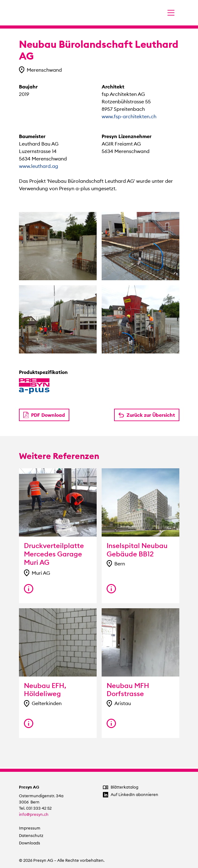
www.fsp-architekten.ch (129, 116)
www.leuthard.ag (39, 166)
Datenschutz (31, 836)
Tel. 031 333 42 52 (35, 808)
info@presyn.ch (34, 814)
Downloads (30, 843)
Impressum (30, 828)
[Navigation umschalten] (171, 13)
